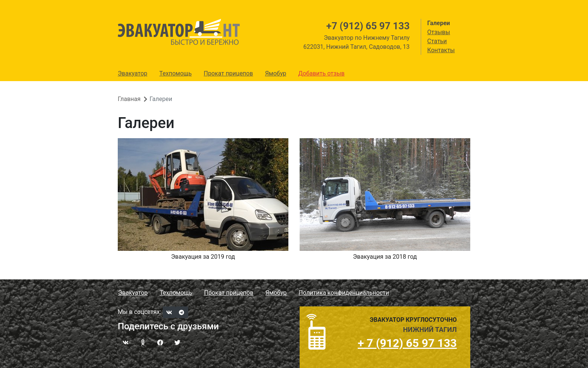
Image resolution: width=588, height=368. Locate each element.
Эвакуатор (133, 73)
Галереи (439, 23)
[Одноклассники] (143, 342)
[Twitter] (177, 342)
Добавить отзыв (321, 73)
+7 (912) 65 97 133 (368, 26)
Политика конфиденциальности (344, 293)
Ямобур (276, 73)
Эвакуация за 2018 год (385, 257)
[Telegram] (182, 312)
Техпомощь (175, 73)
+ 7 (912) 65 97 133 (407, 343)
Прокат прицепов (228, 73)
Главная (129, 99)
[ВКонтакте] (126, 342)
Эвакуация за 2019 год (203, 257)
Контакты (441, 50)
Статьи (437, 41)
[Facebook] (160, 342)
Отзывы (439, 32)
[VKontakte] (169, 312)
